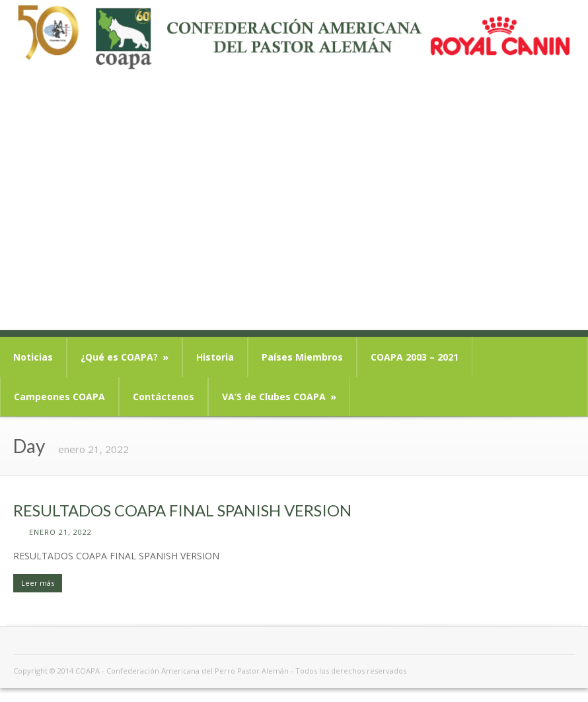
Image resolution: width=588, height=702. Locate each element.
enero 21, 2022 (60, 532)
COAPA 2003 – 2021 (415, 357)
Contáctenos (164, 397)
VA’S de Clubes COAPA (279, 397)
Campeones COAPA (59, 397)
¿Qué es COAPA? (125, 357)
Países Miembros (302, 357)
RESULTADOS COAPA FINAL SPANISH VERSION (182, 510)
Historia (215, 357)
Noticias (33, 357)
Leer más (38, 583)
